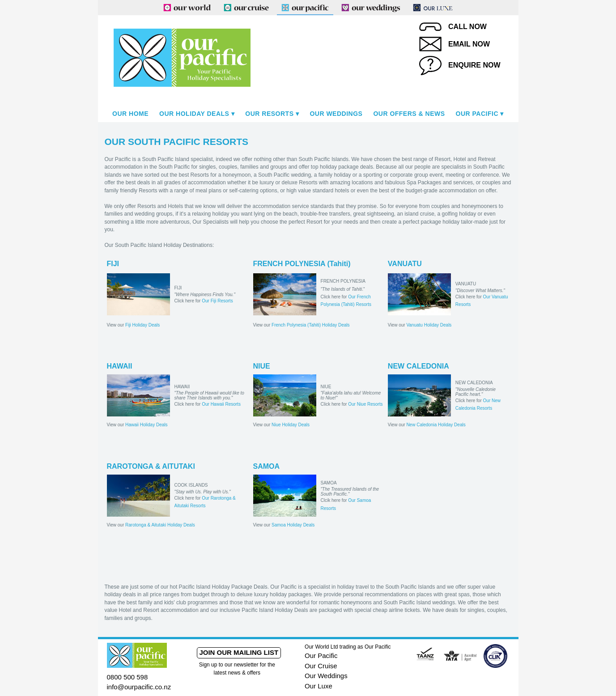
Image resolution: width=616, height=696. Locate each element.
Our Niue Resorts (365, 404)
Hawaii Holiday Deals (146, 425)
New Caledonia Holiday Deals (436, 425)
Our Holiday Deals (194, 114)
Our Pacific (477, 114)
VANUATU (405, 264)
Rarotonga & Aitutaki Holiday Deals (160, 525)
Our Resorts (269, 114)
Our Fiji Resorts (217, 301)
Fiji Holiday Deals (142, 325)
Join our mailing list (239, 652)
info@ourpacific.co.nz (139, 687)
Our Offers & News (409, 114)
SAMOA (267, 466)
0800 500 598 (127, 677)
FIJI (113, 264)
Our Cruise (321, 666)
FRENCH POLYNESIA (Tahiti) (302, 264)
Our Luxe (319, 686)
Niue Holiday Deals (291, 425)
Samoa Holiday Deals (293, 525)
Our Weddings (336, 114)
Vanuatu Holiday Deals (429, 325)
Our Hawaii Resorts (221, 404)
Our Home (130, 114)
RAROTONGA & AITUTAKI (151, 466)
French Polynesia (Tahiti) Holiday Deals (311, 325)
